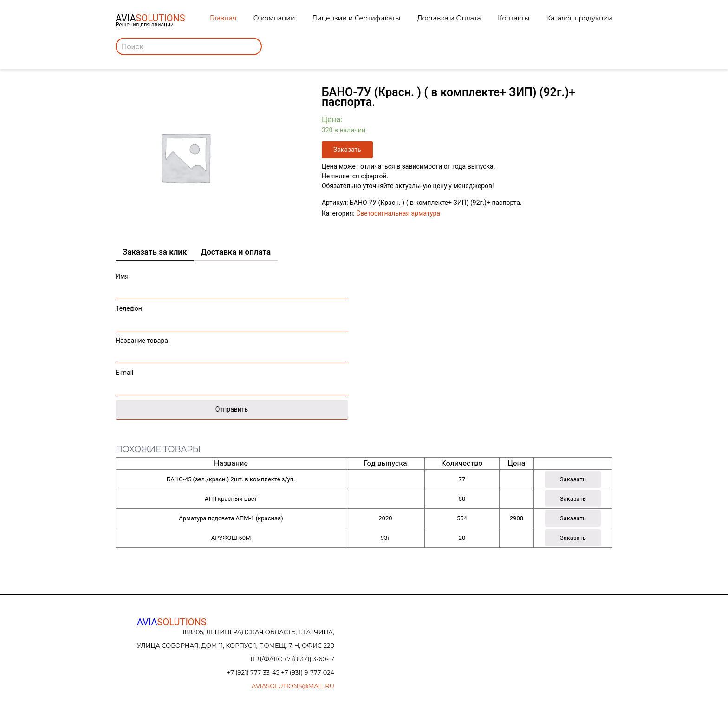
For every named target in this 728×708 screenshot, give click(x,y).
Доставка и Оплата (449, 18)
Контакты (513, 18)
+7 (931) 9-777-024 (308, 672)
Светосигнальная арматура (398, 213)
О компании (274, 18)
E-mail (232, 380)
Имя (232, 284)
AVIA (172, 622)
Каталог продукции (579, 18)
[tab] (155, 252)
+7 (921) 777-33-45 (254, 672)
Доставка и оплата (236, 252)
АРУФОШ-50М (231, 538)
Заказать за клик (155, 252)
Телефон (232, 316)
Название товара (232, 348)
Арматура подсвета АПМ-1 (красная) (231, 518)
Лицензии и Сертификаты (356, 18)
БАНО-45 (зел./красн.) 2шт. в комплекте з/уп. (231, 479)
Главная (223, 18)
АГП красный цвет (231, 499)
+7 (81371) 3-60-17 (309, 659)
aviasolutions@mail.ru (293, 686)
